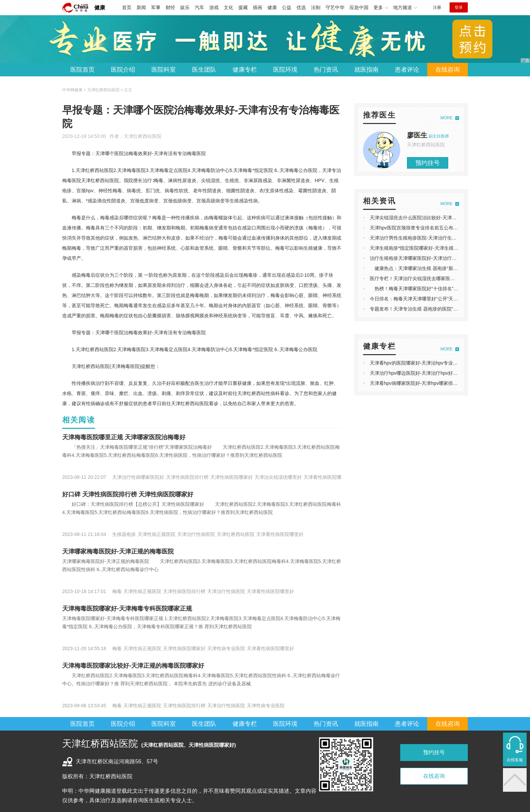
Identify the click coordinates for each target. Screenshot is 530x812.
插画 (258, 7)
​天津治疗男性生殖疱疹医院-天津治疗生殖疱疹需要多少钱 (430, 238)
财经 (170, 7)
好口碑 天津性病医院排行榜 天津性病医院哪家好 (128, 494)
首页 (127, 7)
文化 (228, 7)
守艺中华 (335, 7)
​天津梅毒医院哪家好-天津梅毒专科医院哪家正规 (127, 609)
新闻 (141, 7)
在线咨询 (448, 70)
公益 (287, 7)
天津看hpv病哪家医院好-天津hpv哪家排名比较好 (421, 383)
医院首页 (82, 70)
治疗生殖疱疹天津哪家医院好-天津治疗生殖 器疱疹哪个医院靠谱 (438, 258)
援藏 (243, 7)
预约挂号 (428, 163)
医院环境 (285, 70)
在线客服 (515, 760)
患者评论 (407, 70)
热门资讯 (326, 70)
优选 (301, 7)
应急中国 (359, 7)
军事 (156, 7)
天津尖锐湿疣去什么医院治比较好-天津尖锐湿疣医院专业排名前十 (439, 218)
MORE (447, 118)
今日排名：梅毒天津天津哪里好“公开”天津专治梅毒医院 (428, 299)
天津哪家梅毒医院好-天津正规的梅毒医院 (118, 551)
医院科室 (164, 70)
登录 (459, 7)
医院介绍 (123, 70)
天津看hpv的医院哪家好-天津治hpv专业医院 (416, 363)
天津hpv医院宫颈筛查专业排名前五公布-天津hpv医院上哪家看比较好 (442, 228)
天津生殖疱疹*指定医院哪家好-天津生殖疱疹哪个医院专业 (431, 248)
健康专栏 (245, 70)
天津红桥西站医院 (143, 136)
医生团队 (204, 70)
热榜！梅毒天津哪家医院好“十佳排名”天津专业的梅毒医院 (433, 289)
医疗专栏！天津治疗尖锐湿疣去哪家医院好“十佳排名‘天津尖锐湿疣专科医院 (449, 278)
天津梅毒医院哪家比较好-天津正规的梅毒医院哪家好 (133, 666)
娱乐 (185, 7)
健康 (100, 8)
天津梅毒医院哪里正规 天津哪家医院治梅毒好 (124, 437)
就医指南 (366, 70)
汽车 (199, 7)
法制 (316, 7)
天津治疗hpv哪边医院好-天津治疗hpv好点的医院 (421, 373)
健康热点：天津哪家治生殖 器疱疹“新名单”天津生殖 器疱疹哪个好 (441, 268)
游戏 (214, 7)
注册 (437, 7)
